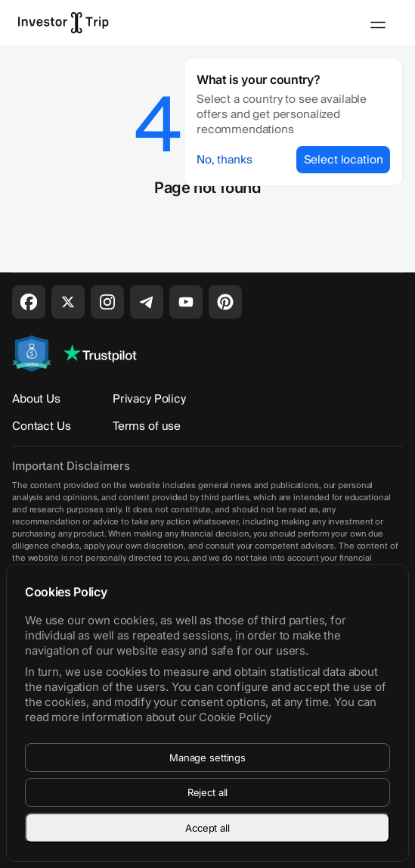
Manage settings (207, 758)
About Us (36, 399)
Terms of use (147, 426)
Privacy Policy (149, 399)
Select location (344, 160)
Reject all (208, 792)
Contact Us (42, 426)
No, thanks (225, 160)
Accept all (207, 828)
